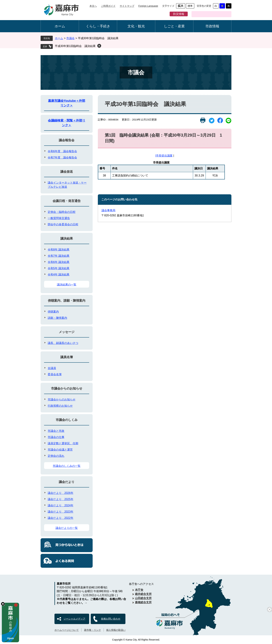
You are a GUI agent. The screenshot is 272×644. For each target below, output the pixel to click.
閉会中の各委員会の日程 (63, 224)
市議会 (70, 38)
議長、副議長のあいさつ (63, 343)
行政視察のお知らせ (60, 406)
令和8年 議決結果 (59, 250)
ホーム (60, 26)
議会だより (67, 482)
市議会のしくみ (67, 420)
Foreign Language (148, 6)
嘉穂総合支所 (143, 602)
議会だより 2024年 (61, 505)
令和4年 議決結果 (59, 275)
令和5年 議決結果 (59, 268)
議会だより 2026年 (61, 493)
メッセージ (67, 332)
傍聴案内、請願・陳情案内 (67, 301)
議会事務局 (108, 210)
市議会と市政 (56, 431)
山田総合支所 (143, 598)
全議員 (52, 368)
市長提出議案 (164, 156)
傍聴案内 (53, 312)
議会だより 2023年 (61, 512)
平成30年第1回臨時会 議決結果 (75, 46)
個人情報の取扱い (116, 630)
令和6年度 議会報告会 (62, 151)
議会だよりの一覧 (67, 528)
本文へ (93, 6)
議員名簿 (67, 357)
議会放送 (67, 172)
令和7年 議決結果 (59, 256)
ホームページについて (67, 630)
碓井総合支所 (143, 594)
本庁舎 (139, 590)
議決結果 (67, 239)
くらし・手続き (98, 26)
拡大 (181, 6)
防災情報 (179, 14)
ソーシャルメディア (74, 619)
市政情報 (212, 26)
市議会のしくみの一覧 (67, 466)
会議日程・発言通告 (67, 201)
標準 (190, 6)
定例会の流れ (56, 456)
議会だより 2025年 (61, 499)
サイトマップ (127, 6)
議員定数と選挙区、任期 (63, 443)
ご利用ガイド (108, 6)
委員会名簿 (55, 374)
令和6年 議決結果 (59, 262)
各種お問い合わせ (111, 619)
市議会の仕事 (56, 437)
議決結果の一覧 (67, 285)
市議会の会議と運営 (60, 450)
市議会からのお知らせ (67, 388)
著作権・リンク (92, 630)
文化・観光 (136, 26)
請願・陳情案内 (57, 318)
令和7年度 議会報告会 (62, 157)
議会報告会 (67, 140)
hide (3, 604)
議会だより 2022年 (61, 518)
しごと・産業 (174, 26)
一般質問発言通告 (59, 218)
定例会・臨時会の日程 (62, 212)
